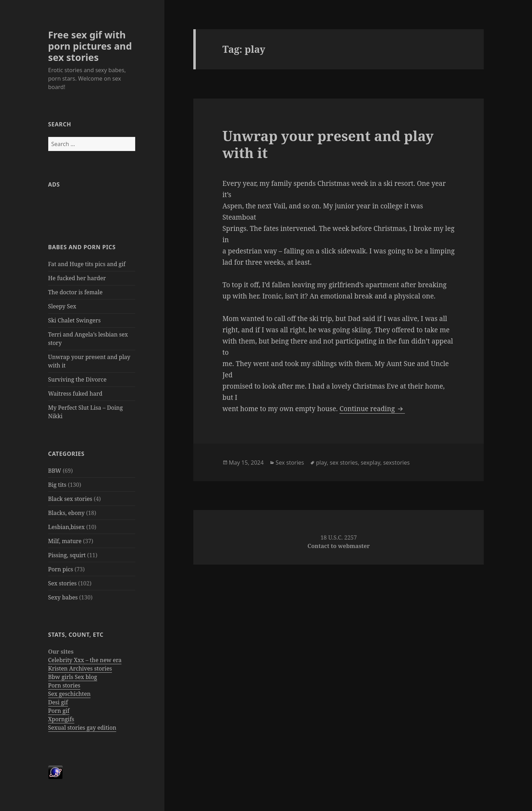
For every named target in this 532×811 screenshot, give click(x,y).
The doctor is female (76, 292)
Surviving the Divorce (77, 379)
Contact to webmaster (339, 546)
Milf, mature (65, 541)
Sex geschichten (70, 694)
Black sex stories (70, 499)
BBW (55, 471)
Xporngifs (61, 719)
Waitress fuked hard (75, 394)
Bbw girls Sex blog (73, 677)
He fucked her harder (77, 278)
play (321, 463)
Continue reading (372, 409)
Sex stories (62, 583)
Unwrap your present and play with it (328, 144)
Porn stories (64, 685)
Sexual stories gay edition (82, 728)
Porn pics (61, 569)
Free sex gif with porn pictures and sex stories (90, 46)
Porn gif (59, 711)
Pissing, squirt (67, 555)
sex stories (344, 463)
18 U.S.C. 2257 (339, 537)
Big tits (57, 485)
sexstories (396, 463)
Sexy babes (63, 597)
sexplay (370, 463)
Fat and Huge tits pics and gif (87, 264)
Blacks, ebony (67, 513)
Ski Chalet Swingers (74, 320)
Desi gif (58, 702)
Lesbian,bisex (67, 527)
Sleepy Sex (62, 306)
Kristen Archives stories (80, 668)
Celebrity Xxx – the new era (85, 660)
